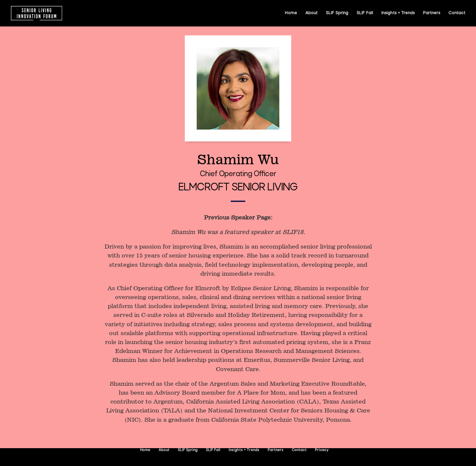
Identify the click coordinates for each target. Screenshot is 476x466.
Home (291, 13)
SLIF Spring (337, 13)
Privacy (322, 450)
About (312, 13)
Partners (432, 13)
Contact (457, 13)
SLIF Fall (365, 13)
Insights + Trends (398, 13)
